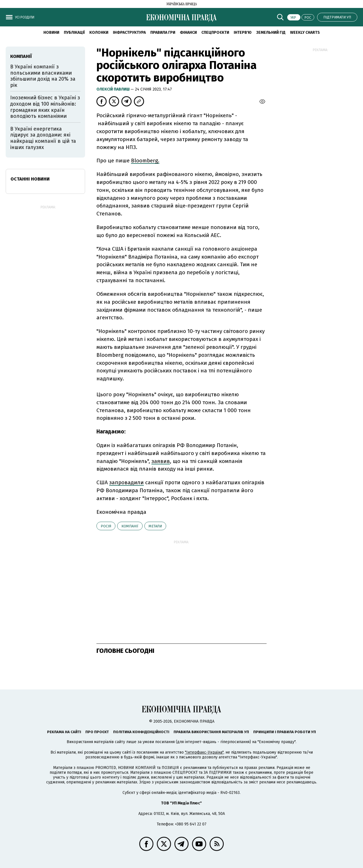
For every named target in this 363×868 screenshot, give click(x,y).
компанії (130, 526)
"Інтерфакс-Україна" (204, 752)
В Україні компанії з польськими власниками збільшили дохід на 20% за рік (43, 76)
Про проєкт (97, 732)
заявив (161, 461)
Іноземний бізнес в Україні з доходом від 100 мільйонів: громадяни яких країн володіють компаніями (45, 107)
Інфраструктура (129, 33)
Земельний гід (271, 33)
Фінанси (188, 33)
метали (155, 526)
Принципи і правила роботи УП (285, 732)
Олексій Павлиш (113, 89)
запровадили (126, 482)
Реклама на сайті (64, 732)
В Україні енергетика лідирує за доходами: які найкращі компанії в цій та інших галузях (43, 138)
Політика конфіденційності (141, 732)
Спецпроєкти (215, 33)
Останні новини (30, 179)
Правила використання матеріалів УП (211, 732)
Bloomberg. (145, 161)
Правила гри (163, 33)
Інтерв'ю (243, 33)
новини (51, 33)
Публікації (74, 33)
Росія (106, 526)
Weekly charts (305, 33)
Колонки (99, 33)
